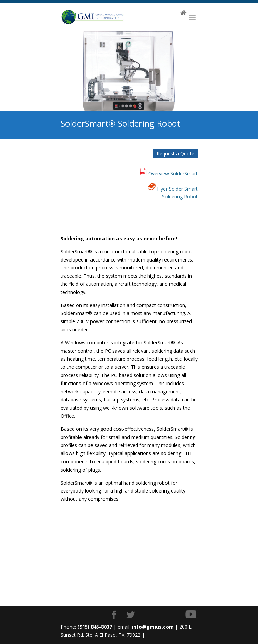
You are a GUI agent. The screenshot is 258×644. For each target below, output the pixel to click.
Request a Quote (175, 153)
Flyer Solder (170, 189)
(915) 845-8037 (95, 627)
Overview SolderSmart (173, 174)
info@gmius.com (153, 627)
